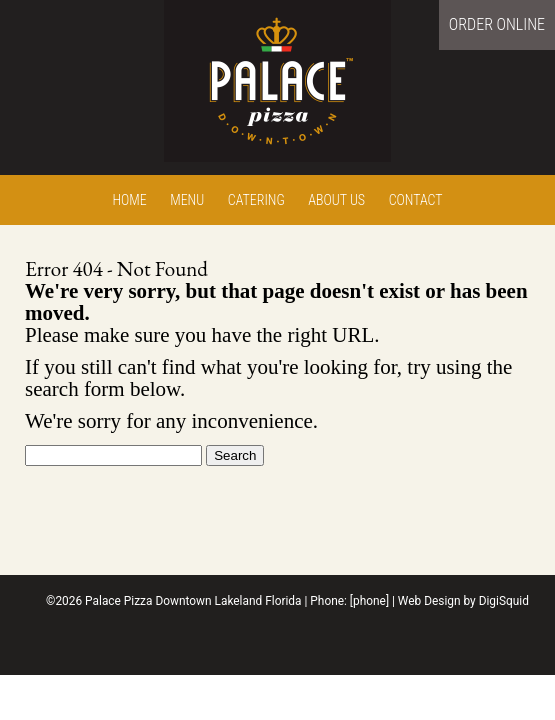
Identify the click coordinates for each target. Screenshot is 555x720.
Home (129, 200)
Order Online (497, 24)
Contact (416, 200)
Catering (256, 200)
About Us (336, 200)
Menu (187, 200)
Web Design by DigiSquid (463, 601)
